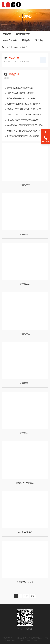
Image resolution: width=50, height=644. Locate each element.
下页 (26, 596)
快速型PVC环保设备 (25, 483)
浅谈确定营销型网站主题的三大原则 (22, 120)
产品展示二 (25, 383)
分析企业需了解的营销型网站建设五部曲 (24, 131)
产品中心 (24, 47)
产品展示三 (25, 334)
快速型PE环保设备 (25, 582)
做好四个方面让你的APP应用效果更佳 (23, 114)
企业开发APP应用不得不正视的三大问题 (24, 125)
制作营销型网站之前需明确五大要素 (22, 136)
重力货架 (39, 40)
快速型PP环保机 (25, 532)
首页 (16, 47)
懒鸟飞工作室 (40, 641)
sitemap (30, 641)
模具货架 (26, 40)
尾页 (33, 596)
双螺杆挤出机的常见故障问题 (19, 88)
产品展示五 (25, 234)
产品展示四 (25, 284)
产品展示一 (25, 433)
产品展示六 (25, 185)
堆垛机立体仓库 (10, 40)
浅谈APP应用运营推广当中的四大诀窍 (23, 109)
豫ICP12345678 (19, 641)
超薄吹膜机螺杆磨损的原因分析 (20, 98)
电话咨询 (45, 141)
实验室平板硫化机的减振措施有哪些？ (23, 104)
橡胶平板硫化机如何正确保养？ (20, 93)
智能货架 (7, 34)
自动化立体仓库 (23, 34)
